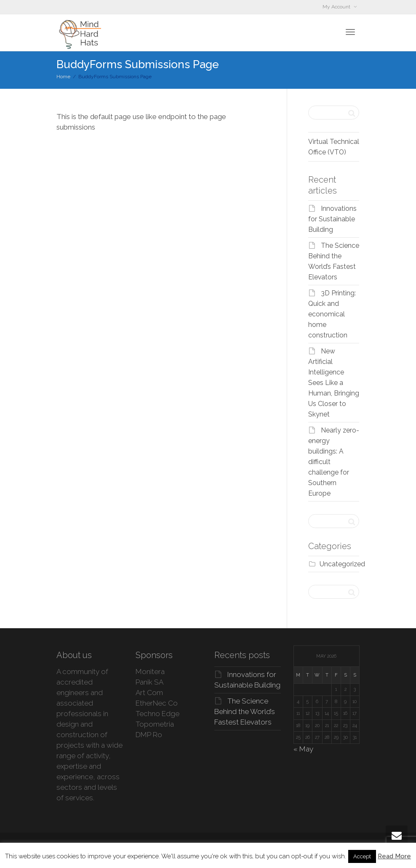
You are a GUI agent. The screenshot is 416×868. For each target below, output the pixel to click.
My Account (337, 7)
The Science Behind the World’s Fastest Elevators (245, 711)
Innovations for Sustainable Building (332, 219)
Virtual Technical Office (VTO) (334, 147)
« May (303, 749)
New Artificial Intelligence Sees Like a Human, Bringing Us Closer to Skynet (334, 383)
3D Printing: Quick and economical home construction (332, 314)
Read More (394, 856)
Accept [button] (362, 856)
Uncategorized (342, 564)
